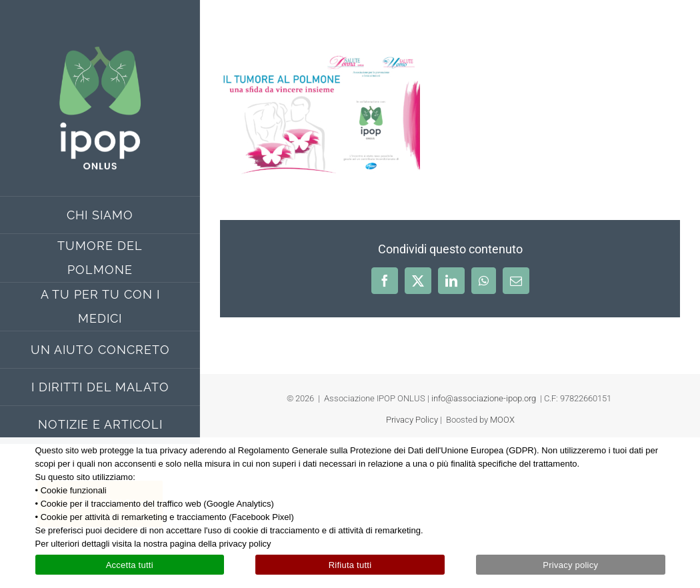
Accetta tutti (130, 565)
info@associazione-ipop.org (484, 398)
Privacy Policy (412, 420)
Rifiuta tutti (350, 565)
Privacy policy (570, 565)
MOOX (502, 420)
